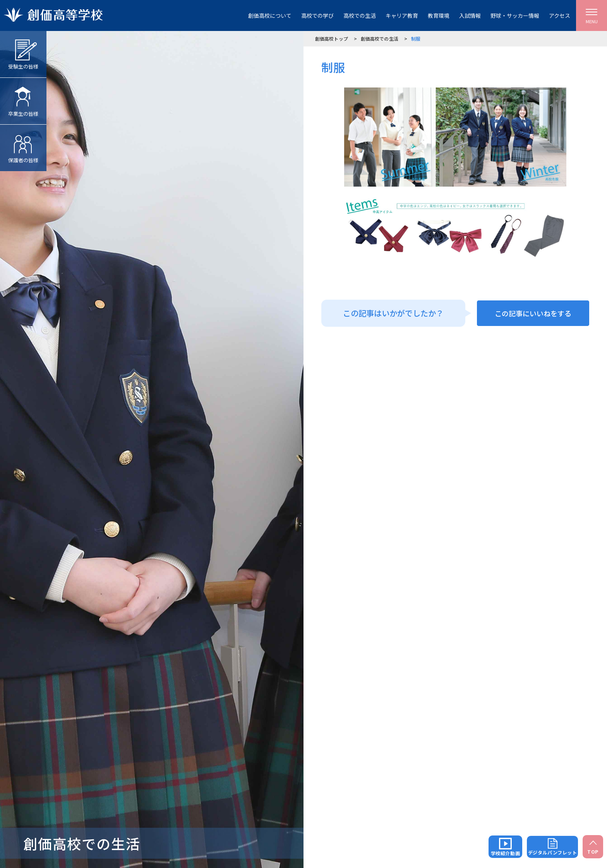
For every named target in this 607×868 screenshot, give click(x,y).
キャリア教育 (402, 15)
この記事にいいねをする (533, 313)
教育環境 (439, 15)
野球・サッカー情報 (515, 15)
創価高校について (270, 15)
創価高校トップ (332, 39)
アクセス (560, 15)
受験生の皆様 (23, 51)
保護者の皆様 (23, 144)
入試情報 (470, 15)
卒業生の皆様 (23, 98)
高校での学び (317, 15)
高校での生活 (360, 15)
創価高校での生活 (380, 39)
